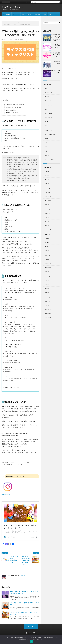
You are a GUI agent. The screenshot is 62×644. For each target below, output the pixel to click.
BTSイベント (48, 97)
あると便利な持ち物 (10, 110)
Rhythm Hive (48, 122)
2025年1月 (48, 175)
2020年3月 (48, 251)
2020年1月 (48, 259)
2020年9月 (48, 238)
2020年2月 (48, 255)
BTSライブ (16, 14)
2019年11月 (48, 268)
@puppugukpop (6, 494)
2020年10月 (48, 234)
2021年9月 (48, 205)
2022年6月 (48, 184)
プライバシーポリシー (31, 633)
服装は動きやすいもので (11, 113)
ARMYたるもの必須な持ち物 (12, 107)
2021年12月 (48, 192)
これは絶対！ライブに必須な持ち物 (14, 105)
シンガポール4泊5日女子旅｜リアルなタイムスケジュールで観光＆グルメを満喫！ (56, 38)
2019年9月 (48, 272)
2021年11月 (48, 196)
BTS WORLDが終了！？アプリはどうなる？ (56, 72)
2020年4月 (48, 247)
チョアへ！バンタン (12, 7)
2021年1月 (48, 226)
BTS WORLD (6, 14)
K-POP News (48, 113)
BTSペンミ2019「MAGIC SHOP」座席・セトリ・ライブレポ (26, 561)
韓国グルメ (37, 14)
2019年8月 (48, 276)
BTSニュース (48, 105)
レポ (46, 143)
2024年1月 (48, 180)
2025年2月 (48, 171)
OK (31, 642)
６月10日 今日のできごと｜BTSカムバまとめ (56, 63)
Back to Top (31, 627)
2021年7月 (48, 213)
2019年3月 (48, 297)
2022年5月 (48, 188)
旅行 (45, 14)
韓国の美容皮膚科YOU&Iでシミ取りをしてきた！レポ (56, 55)
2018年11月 (48, 314)
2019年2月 (48, 301)
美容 (50, 14)
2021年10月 (48, 201)
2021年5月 (48, 217)
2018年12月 (48, 310)
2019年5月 (48, 289)
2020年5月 (48, 242)
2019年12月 (48, 263)
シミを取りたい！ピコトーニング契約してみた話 (56, 46)
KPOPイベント (49, 118)
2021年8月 (48, 209)
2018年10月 (48, 318)
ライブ (18, 39)
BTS (11, 39)
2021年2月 (48, 222)
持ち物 (21, 39)
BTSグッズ (48, 101)
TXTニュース (48, 130)
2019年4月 (48, 293)
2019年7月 (48, 280)
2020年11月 (48, 230)
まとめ (47, 138)
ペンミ (14, 39)
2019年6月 (48, 284)
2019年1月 (48, 305)
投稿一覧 (23, 576)
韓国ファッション (27, 14)
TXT (46, 126)
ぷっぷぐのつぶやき (50, 134)
